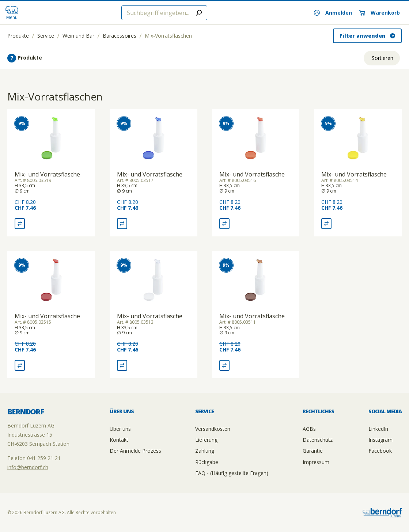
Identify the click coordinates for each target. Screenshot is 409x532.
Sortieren (383, 58)
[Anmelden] (333, 13)
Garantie (313, 451)
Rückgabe (207, 462)
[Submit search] (199, 13)
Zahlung (205, 451)
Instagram (380, 440)
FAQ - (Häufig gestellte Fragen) (232, 473)
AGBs (309, 429)
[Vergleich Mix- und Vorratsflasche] (20, 224)
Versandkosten (213, 429)
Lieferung (206, 440)
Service (46, 36)
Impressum (316, 462)
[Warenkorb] (380, 13)
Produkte (18, 36)
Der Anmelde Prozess (135, 451)
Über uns (120, 429)
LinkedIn (378, 429)
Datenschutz (318, 440)
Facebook (380, 451)
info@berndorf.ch (28, 467)
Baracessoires (120, 36)
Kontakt (119, 440)
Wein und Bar (78, 36)
